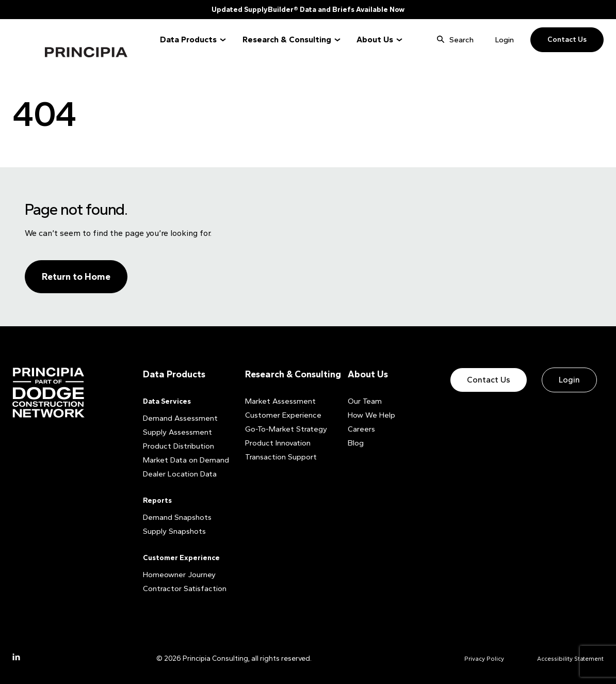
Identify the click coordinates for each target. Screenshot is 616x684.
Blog (356, 443)
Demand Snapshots (175, 517)
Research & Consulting (287, 39)
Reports (157, 500)
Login (505, 40)
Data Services (167, 401)
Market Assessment (278, 401)
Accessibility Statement (565, 658)
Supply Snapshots (172, 531)
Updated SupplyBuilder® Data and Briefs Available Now (308, 10)
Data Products (188, 39)
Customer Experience (181, 557)
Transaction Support (279, 457)
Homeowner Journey (177, 574)
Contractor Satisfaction (182, 588)
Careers (361, 429)
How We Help (370, 415)
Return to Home (76, 277)
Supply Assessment (175, 432)
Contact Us (567, 39)
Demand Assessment (178, 418)
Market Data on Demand (183, 460)
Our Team (363, 401)
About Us (375, 39)
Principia (59, 40)
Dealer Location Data (178, 474)
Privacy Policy (472, 658)
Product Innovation (277, 443)
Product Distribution (177, 446)
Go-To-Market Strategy (282, 429)
